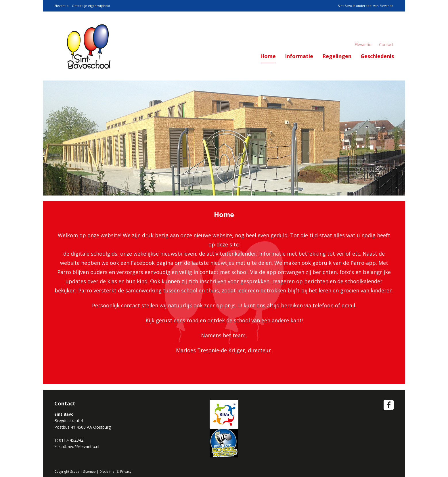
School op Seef (224, 443)
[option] (224, 138)
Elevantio (363, 44)
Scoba (89, 46)
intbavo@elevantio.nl (80, 446)
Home (268, 56)
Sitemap (89, 471)
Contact (386, 44)
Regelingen (337, 56)
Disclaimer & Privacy (115, 471)
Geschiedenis (377, 56)
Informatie (299, 56)
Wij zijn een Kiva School (224, 414)
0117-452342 (71, 440)
